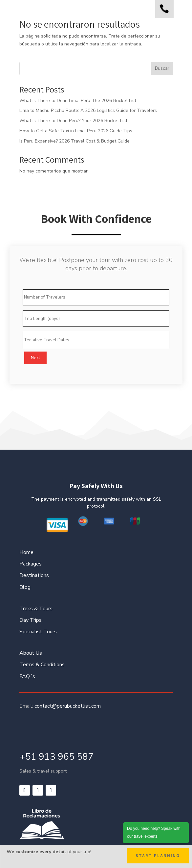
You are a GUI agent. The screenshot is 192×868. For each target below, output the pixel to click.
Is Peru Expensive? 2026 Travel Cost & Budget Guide (75, 141)
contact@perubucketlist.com (68, 706)
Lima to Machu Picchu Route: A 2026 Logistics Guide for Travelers (88, 110)
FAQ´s (27, 676)
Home (26, 552)
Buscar (162, 68)
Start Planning (158, 856)
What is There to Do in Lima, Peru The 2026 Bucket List (78, 101)
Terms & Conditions (42, 665)
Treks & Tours (36, 609)
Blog (25, 587)
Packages (31, 564)
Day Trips (31, 620)
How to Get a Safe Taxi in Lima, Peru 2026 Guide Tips (76, 131)
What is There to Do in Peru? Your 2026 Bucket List (73, 121)
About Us (31, 653)
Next (35, 358)
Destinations (34, 575)
